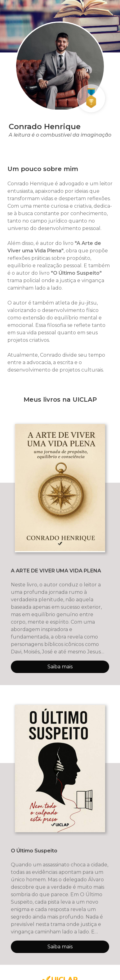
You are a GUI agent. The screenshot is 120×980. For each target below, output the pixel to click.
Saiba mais (60, 667)
